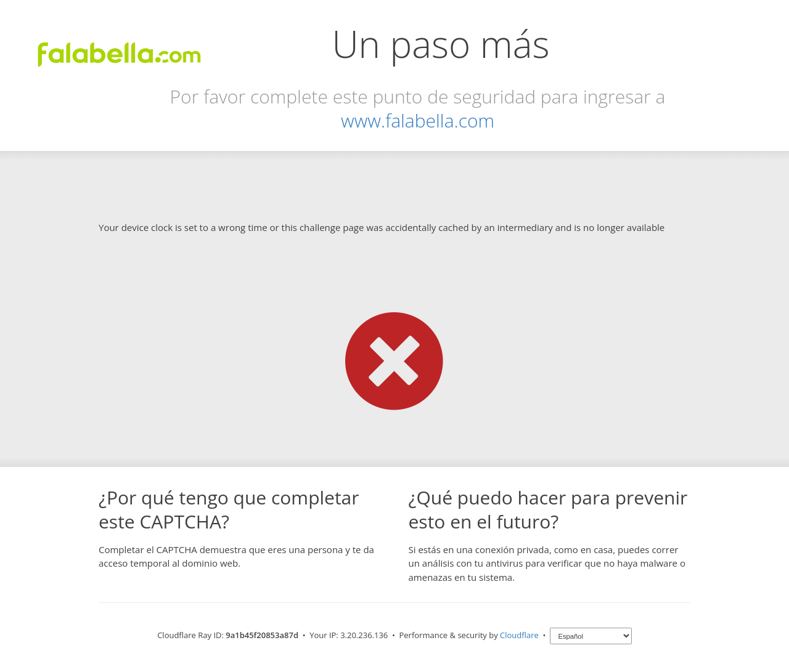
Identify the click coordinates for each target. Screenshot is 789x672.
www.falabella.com (418, 120)
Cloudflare (519, 635)
